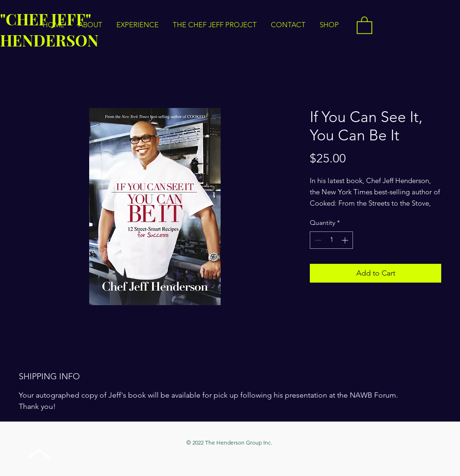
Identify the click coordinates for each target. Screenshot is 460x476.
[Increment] (346, 240)
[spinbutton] (331, 240)
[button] (364, 25)
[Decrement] (317, 240)
